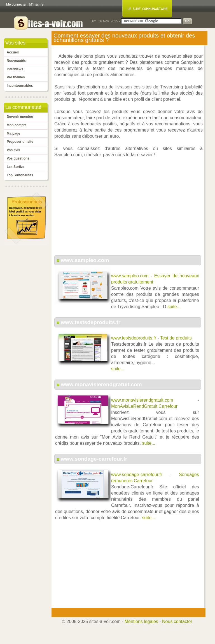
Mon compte (17, 125)
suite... (174, 307)
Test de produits (176, 338)
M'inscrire (37, 4)
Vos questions (18, 158)
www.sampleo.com (85, 260)
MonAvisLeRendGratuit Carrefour (144, 406)
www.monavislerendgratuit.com (101, 384)
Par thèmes (16, 77)
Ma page (13, 134)
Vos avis (13, 150)
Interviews (15, 69)
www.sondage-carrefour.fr (94, 459)
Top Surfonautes (20, 175)
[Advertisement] (128, 209)
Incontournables (20, 86)
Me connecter (16, 4)
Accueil (13, 52)
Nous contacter (177, 621)
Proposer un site (20, 142)
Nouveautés (16, 61)
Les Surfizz (16, 167)
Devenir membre (20, 117)
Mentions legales (141, 621)
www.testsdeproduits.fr (91, 322)
